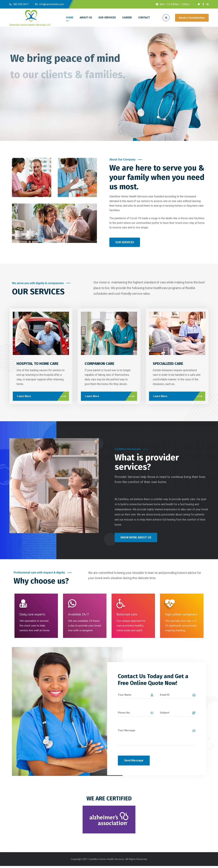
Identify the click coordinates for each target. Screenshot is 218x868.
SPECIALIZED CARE (163, 364)
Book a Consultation (192, 18)
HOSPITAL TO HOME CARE (37, 364)
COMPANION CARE (97, 364)
